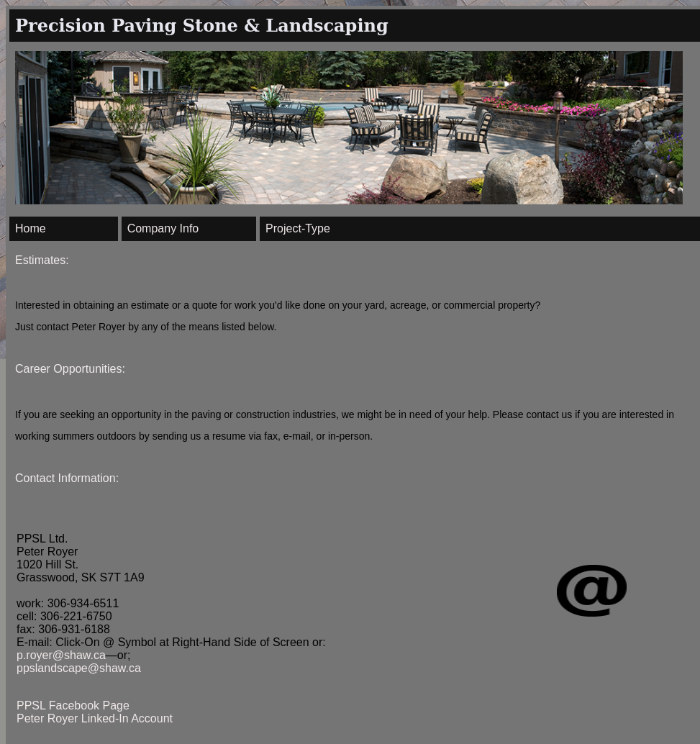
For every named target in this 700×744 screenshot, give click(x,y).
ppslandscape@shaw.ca (79, 668)
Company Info (163, 228)
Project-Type (298, 228)
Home (31, 228)
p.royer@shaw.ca (61, 655)
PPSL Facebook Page (73, 706)
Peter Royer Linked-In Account (95, 718)
